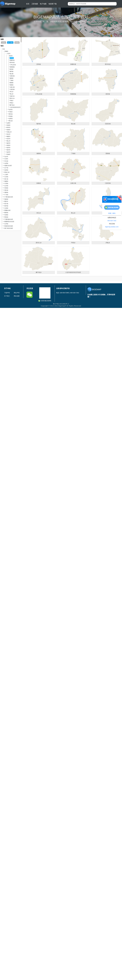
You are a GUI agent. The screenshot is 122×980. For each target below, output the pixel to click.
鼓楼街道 (12, 60)
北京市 (6, 157)
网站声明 (17, 293)
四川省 (6, 204)
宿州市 (9, 148)
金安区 (11, 110)
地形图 (17, 42)
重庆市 (6, 201)
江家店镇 (12, 89)
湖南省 (6, 192)
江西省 (6, 183)
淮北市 (9, 134)
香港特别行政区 (9, 226)
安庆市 (9, 139)
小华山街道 (13, 65)
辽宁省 (6, 168)
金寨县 (11, 119)
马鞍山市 (9, 132)
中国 (3, 49)
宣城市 (9, 154)
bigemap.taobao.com (112, 227)
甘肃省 (6, 215)
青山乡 (11, 94)
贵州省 (6, 206)
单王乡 (11, 92)
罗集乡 (11, 103)
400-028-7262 (112, 221)
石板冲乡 (12, 96)
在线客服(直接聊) (45, 301)
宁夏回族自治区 (9, 219)
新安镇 (11, 69)
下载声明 (7, 293)
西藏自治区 (8, 210)
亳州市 (9, 150)
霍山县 (11, 121)
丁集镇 (11, 80)
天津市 (6, 159)
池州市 (9, 152)
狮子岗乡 (12, 105)
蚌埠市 (9, 127)
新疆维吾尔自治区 (9, 222)
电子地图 (43, 4)
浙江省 (6, 179)
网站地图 (17, 296)
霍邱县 (11, 114)
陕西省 (6, 213)
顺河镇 (11, 71)
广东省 (6, 195)
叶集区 (11, 112)
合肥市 (9, 123)
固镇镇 (11, 83)
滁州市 (9, 143)
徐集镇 (11, 85)
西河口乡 (12, 98)
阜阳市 (9, 145)
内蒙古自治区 (8, 166)
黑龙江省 (7, 172)
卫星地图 (35, 4)
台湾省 (6, 224)
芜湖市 (9, 125)
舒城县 (11, 116)
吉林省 (6, 170)
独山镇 (11, 74)
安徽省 (6, 51)
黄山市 (9, 141)
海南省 (6, 199)
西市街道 (12, 63)
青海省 (6, 217)
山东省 (6, 186)
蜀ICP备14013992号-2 (61, 304)
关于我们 (7, 296)
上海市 (6, 175)
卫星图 (4, 42)
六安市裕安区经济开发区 (16, 107)
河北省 (6, 161)
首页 (28, 4)
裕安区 (11, 56)
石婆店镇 (12, 76)
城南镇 (11, 78)
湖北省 (6, 190)
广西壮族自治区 (9, 197)
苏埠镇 (12, 58)
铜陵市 (9, 136)
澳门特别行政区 (9, 228)
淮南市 (9, 130)
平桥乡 (11, 101)
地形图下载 (53, 4)
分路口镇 (12, 87)
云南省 (6, 208)
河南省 (6, 188)
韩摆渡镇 (12, 67)
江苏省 (6, 177)
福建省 (6, 181)
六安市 (9, 54)
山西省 (6, 163)
